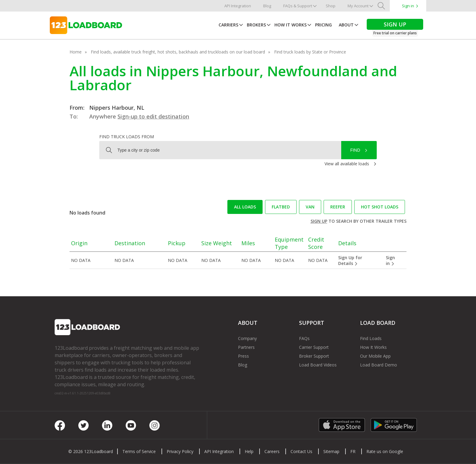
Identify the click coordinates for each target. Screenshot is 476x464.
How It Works (291, 25)
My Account (358, 6)
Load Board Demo (379, 365)
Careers (272, 451)
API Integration (238, 6)
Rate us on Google (385, 451)
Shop (331, 6)
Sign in (408, 6)
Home (76, 52)
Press (243, 356)
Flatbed (281, 207)
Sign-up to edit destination (153, 116)
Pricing (323, 25)
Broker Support (314, 356)
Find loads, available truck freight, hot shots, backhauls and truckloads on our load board (178, 52)
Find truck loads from (127, 137)
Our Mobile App (375, 356)
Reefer (338, 207)
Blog (267, 6)
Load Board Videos (318, 365)
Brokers (256, 25)
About (346, 25)
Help (249, 451)
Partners (246, 347)
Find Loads (371, 338)
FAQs (304, 338)
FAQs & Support (298, 6)
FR (353, 451)
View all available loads (347, 164)
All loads (245, 207)
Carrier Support (314, 347)
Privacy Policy (180, 451)
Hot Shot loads (380, 207)
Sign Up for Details (350, 260)
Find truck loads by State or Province (310, 52)
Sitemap (331, 451)
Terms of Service (139, 451)
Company (247, 338)
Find (355, 150)
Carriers (228, 25)
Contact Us (301, 451)
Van (310, 207)
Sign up (319, 221)
